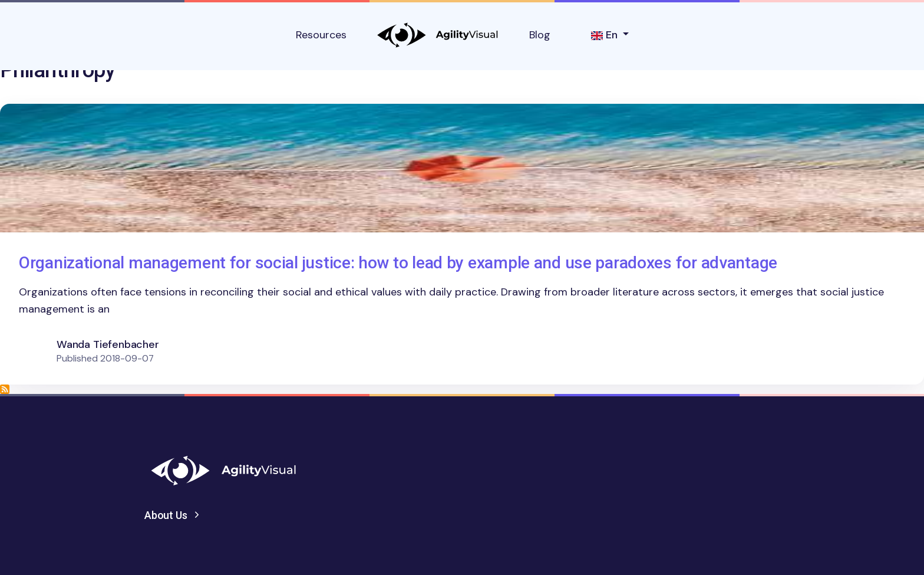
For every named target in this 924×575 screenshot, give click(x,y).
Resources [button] (321, 35)
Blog (540, 35)
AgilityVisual (438, 35)
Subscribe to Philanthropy (5, 389)
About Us (166, 515)
